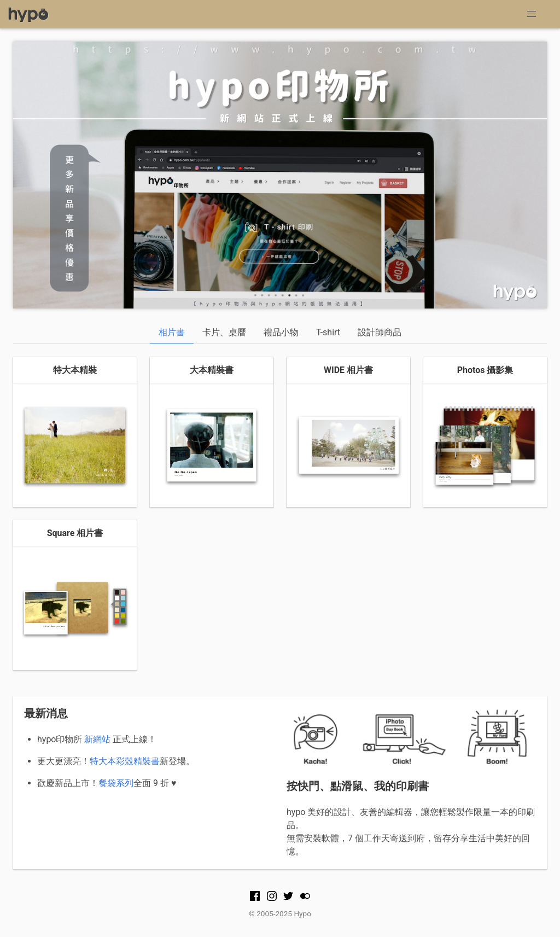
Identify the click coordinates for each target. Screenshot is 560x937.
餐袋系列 (116, 783)
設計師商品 (380, 332)
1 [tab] (272, 289)
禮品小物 (281, 332)
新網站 (97, 739)
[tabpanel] (280, 175)
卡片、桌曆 (224, 332)
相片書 (172, 332)
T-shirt (328, 332)
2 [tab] (288, 289)
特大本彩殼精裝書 (125, 761)
